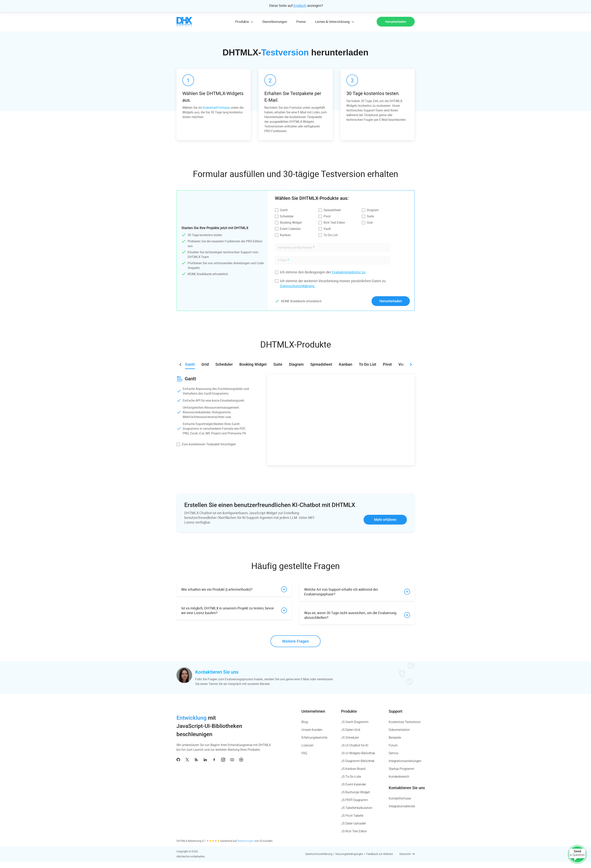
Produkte (349, 711)
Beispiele (395, 738)
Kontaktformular (400, 798)
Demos (394, 753)
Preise (301, 22)
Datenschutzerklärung (319, 854)
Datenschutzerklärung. (298, 286)
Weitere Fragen (295, 641)
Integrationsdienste (402, 806)
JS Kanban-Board (353, 769)
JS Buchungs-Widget (355, 792)
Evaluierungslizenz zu (349, 272)
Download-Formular (216, 108)
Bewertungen (246, 841)
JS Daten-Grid (351, 730)
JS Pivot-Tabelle (352, 816)
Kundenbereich (399, 777)
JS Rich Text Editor (354, 831)
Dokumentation (399, 730)
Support (396, 711)
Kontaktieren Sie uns (217, 672)
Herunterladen (396, 22)
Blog (305, 722)
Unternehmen (313, 711)
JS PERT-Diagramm (354, 800)
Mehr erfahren (385, 520)
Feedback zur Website (380, 854)
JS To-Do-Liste (351, 777)
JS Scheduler (350, 738)
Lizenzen (308, 745)
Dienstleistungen (275, 22)
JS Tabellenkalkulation (357, 808)
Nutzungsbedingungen (349, 854)
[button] (411, 365)
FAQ (304, 753)
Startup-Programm (402, 769)
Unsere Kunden (312, 730)
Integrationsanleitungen (405, 761)
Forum (393, 745)
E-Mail (283, 260)
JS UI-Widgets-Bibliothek (358, 753)
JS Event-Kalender (354, 784)
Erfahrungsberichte (314, 738)
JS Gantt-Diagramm (355, 722)
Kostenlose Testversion (405, 722)
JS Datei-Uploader (353, 823)
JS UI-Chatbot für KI (355, 745)
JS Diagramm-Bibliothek (358, 761)
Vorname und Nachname (296, 247)
